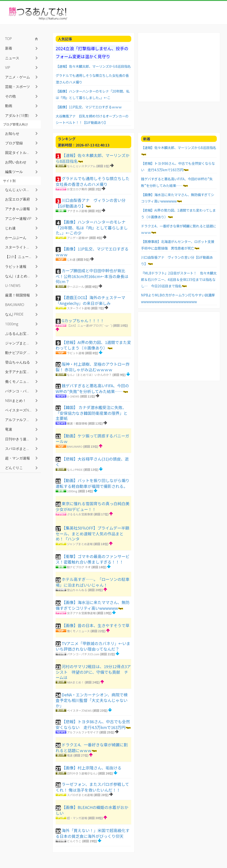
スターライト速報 (78, 308)
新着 (9, 48)
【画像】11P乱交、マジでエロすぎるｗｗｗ (89, 107)
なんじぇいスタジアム (81, 166)
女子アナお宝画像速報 (81, 613)
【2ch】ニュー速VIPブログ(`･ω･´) (90, 325)
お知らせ (12, 133)
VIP (8, 68)
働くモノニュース (78, 631)
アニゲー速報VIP (78, 238)
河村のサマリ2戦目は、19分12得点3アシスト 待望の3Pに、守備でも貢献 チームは (93, 672)
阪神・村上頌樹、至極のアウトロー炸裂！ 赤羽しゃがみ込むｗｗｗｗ (93, 367)
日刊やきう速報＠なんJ (82, 773)
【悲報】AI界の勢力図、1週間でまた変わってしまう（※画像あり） (93, 345)
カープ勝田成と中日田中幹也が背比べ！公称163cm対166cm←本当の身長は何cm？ (92, 276)
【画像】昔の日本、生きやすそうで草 (96, 625)
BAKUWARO (75, 446)
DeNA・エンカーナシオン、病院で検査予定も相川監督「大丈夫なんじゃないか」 (92, 700)
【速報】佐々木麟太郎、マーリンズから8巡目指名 (93, 66)
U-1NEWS (73, 396)
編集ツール (14, 172)
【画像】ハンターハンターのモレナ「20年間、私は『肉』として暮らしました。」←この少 (92, 227)
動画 (9, 106)
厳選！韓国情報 (77, 423)
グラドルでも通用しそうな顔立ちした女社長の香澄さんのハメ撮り (93, 181)
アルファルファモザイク (83, 732)
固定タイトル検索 (19, 153)
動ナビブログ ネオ (79, 567)
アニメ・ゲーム (18, 77)
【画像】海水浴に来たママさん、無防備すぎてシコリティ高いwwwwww (93, 605)
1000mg (72, 491)
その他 (10, 96)
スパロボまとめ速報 (80, 795)
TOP (8, 39)
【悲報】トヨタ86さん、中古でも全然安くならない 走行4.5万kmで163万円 (93, 724)
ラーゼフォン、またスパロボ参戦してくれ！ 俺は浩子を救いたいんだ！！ (92, 787)
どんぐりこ (74, 841)
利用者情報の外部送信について (193, 861)
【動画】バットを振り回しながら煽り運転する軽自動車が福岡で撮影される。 (93, 483)
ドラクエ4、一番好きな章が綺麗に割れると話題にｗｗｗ (92, 747)
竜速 (70, 755)
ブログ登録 (14, 143)
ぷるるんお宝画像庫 (80, 514)
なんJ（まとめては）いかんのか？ (89, 375)
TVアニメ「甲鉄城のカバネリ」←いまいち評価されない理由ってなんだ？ (93, 646)
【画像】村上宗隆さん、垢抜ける (92, 768)
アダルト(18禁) (17, 115)
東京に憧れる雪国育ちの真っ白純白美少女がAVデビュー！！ (93, 506)
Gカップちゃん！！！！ (83, 320)
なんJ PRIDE (75, 470)
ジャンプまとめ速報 (80, 544)
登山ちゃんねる (77, 590)
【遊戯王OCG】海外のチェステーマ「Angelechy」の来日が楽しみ (90, 300)
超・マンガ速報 (77, 818)
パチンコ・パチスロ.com (83, 654)
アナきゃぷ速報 (77, 211)
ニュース (12, 58)
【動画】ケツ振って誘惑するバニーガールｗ (92, 439)
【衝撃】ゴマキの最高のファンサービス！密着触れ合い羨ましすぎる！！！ (93, 559)
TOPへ (216, 861)
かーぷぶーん (75, 287)
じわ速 (71, 259)
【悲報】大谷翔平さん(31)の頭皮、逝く (92, 462)
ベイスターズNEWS (79, 710)
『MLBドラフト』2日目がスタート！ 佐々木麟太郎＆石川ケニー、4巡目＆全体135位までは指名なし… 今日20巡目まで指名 (179, 279)
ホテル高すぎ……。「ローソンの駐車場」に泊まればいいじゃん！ (93, 582)
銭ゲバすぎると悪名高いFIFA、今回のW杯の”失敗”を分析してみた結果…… (92, 388)
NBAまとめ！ (75, 682)
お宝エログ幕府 (77, 189)
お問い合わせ (16, 162)
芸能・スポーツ (18, 87)
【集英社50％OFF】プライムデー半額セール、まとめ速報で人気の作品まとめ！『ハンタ (92, 533)
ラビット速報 (76, 353)
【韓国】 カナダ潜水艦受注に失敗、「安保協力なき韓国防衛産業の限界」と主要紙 (92, 413)
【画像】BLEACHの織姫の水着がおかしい (92, 810)
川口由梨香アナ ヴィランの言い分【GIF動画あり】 (91, 203)
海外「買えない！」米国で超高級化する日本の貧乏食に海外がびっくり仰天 (93, 833)
